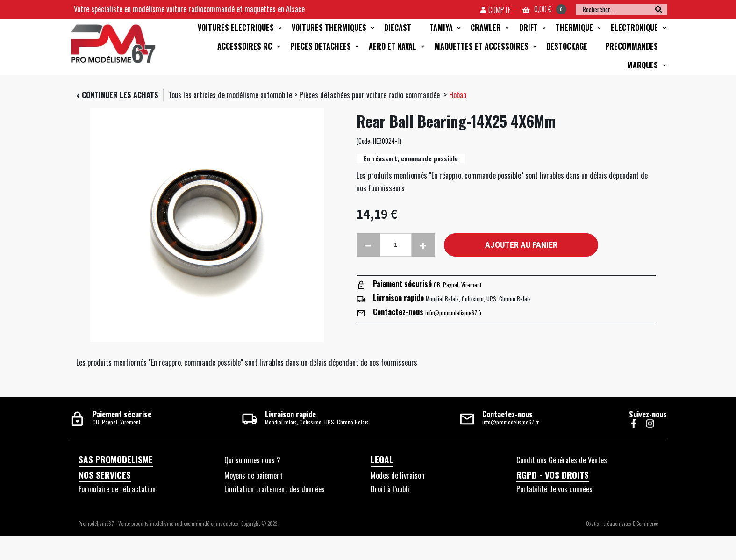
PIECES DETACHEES (321, 46)
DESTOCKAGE (567, 46)
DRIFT (529, 28)
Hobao (458, 95)
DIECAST (398, 28)
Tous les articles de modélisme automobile (230, 95)
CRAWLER (486, 28)
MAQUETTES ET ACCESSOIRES (482, 46)
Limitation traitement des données (275, 489)
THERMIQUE (574, 28)
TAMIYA (441, 28)
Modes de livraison (397, 475)
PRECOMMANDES (632, 46)
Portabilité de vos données (554, 489)
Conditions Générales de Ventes (562, 460)
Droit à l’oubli (390, 489)
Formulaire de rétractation (117, 489)
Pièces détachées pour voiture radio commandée (371, 95)
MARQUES (643, 65)
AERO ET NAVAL (393, 46)
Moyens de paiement (254, 475)
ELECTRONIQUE (634, 28)
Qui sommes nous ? (252, 460)
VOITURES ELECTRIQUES (236, 28)
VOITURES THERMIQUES (329, 28)
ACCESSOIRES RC (245, 46)
